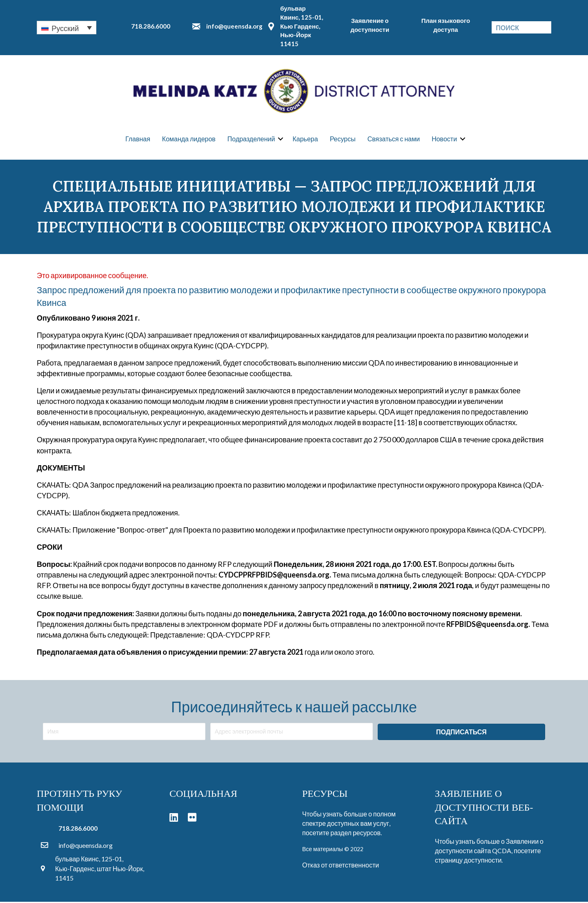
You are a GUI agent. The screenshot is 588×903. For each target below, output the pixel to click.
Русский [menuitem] (65, 28)
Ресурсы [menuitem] (343, 139)
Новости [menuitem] (444, 139)
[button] (281, 140)
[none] (67, 27)
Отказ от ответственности (341, 866)
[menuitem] (67, 27)
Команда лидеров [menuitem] (189, 139)
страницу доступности (468, 862)
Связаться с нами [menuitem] (394, 139)
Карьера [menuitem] (305, 139)
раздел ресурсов (355, 834)
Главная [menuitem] (138, 139)
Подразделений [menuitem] (251, 139)
